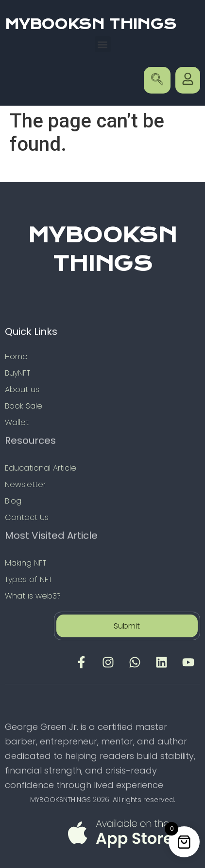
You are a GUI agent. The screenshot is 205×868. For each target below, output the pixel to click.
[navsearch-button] (157, 80)
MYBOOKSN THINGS (91, 24)
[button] (103, 44)
